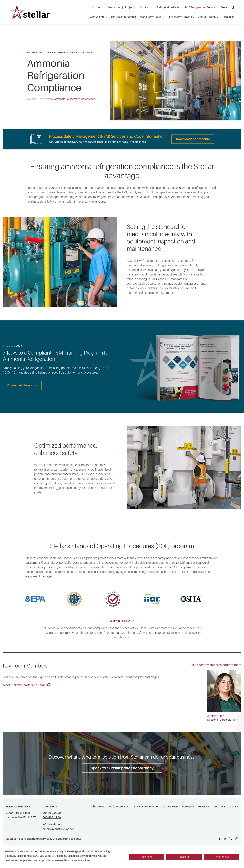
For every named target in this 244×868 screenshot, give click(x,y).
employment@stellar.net (58, 829)
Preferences (222, 857)
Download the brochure (193, 139)
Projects (130, 7)
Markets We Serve (119, 807)
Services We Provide (146, 807)
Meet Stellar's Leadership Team (27, 685)
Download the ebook (22, 385)
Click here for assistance (67, 839)
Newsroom (113, 7)
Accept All (147, 857)
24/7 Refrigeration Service (200, 7)
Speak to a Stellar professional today (122, 768)
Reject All (184, 857)
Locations (146, 7)
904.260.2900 (52, 813)
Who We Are (98, 807)
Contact (97, 7)
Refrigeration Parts (168, 7)
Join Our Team (170, 807)
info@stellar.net (52, 824)
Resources (188, 807)
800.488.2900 (52, 817)
